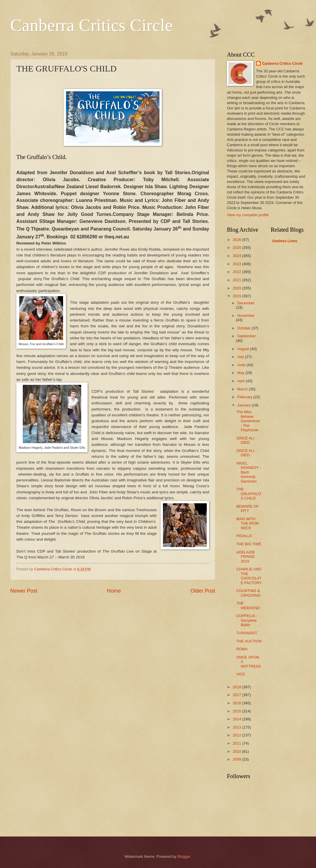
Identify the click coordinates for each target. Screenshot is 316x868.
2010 (237, 751)
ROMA (242, 649)
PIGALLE (244, 536)
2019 (237, 296)
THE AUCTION (249, 641)
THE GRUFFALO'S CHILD (249, 494)
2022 (237, 272)
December (246, 303)
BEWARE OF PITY (248, 509)
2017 (237, 695)
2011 (237, 743)
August (244, 349)
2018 (237, 687)
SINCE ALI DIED (245, 440)
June (242, 365)
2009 (237, 759)
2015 (237, 711)
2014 (237, 719)
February (245, 397)
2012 (237, 735)
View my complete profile (248, 215)
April (241, 381)
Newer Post (24, 591)
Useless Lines (285, 241)
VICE (241, 674)
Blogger (184, 856)
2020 (237, 288)
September (246, 336)
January (244, 405)
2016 (237, 703)
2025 (237, 248)
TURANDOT (247, 633)
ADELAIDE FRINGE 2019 (246, 557)
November (246, 316)
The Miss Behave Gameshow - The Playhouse (248, 421)
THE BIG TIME (249, 544)
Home (114, 591)
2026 (237, 240)
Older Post (203, 591)
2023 (237, 264)
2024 (237, 256)
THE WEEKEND (248, 605)
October (244, 328)
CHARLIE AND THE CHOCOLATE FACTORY (249, 576)
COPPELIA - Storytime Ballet (247, 620)
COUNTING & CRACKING (248, 593)
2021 (237, 280)
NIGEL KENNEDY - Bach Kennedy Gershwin (249, 472)
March (243, 389)
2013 (237, 727)
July (241, 357)
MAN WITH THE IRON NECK (248, 523)
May (241, 373)
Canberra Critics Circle (91, 25)
